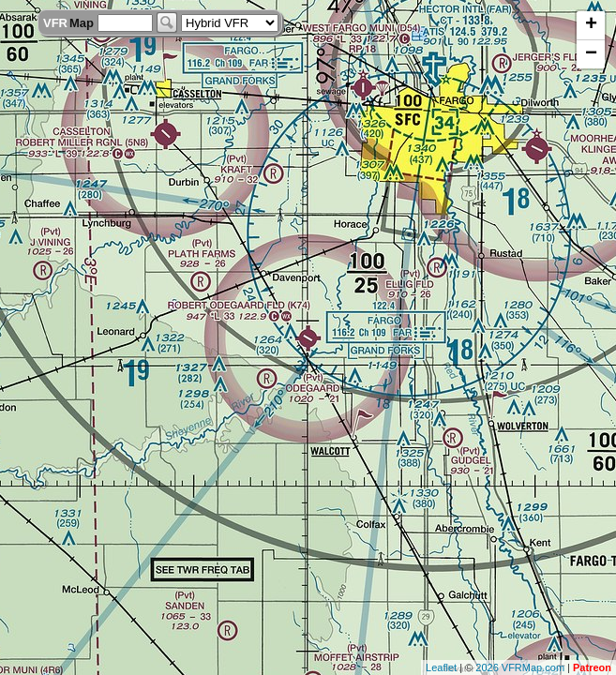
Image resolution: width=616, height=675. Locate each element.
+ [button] (591, 25)
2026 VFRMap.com (520, 667)
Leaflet (441, 667)
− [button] (591, 54)
